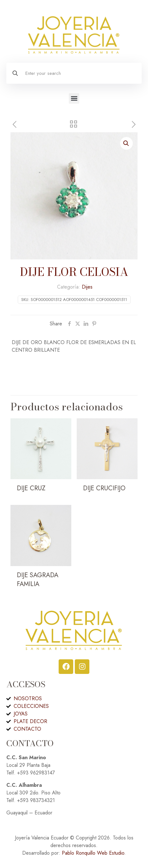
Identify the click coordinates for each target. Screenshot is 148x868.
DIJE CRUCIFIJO (104, 488)
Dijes (87, 287)
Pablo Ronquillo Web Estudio (93, 853)
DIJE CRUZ (31, 488)
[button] (74, 98)
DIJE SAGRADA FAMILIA (38, 580)
